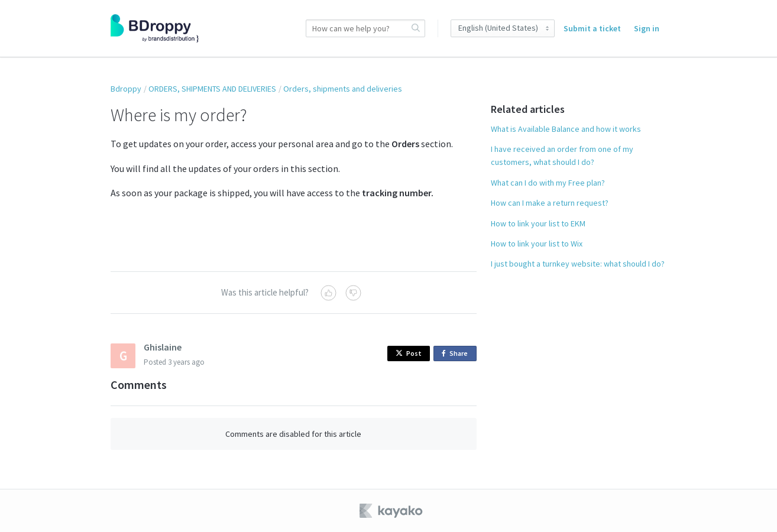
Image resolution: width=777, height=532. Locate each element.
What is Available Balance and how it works (566, 129)
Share (457, 354)
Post (409, 353)
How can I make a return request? (550, 203)
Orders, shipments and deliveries (343, 89)
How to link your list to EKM (538, 223)
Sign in (647, 28)
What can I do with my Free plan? (548, 183)
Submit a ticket (592, 28)
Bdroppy (126, 89)
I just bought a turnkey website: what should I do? (578, 264)
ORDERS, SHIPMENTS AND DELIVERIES (212, 89)
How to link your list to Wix (537, 244)
